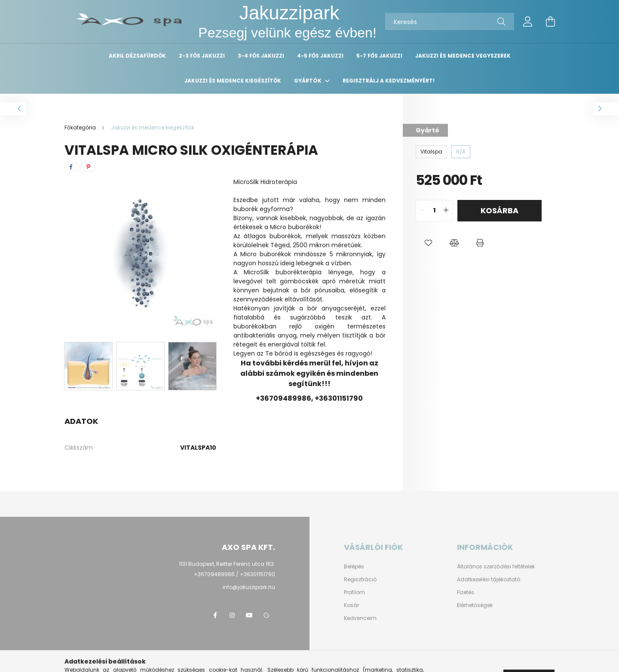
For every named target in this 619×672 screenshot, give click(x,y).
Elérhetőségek (475, 605)
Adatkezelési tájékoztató (489, 580)
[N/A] (461, 152)
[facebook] (71, 167)
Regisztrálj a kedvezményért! (389, 81)
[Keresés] (450, 21)
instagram (232, 615)
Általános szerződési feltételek (496, 567)
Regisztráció (360, 580)
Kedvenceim (360, 618)
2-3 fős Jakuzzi (202, 56)
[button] (429, 243)
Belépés (354, 567)
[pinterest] (88, 167)
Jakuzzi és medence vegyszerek (463, 56)
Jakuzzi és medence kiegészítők (233, 81)
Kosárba (499, 210)
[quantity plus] (446, 211)
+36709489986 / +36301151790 (234, 574)
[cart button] (550, 21)
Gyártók (308, 81)
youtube (249, 615)
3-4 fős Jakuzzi (261, 56)
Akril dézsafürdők (137, 56)
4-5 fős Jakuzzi (320, 56)
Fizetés (466, 592)
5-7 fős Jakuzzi (379, 56)
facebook (215, 615)
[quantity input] (434, 211)
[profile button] (528, 21)
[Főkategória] (81, 127)
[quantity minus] (423, 211)
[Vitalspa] (431, 152)
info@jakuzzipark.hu (249, 587)
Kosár (351, 605)
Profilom (354, 592)
